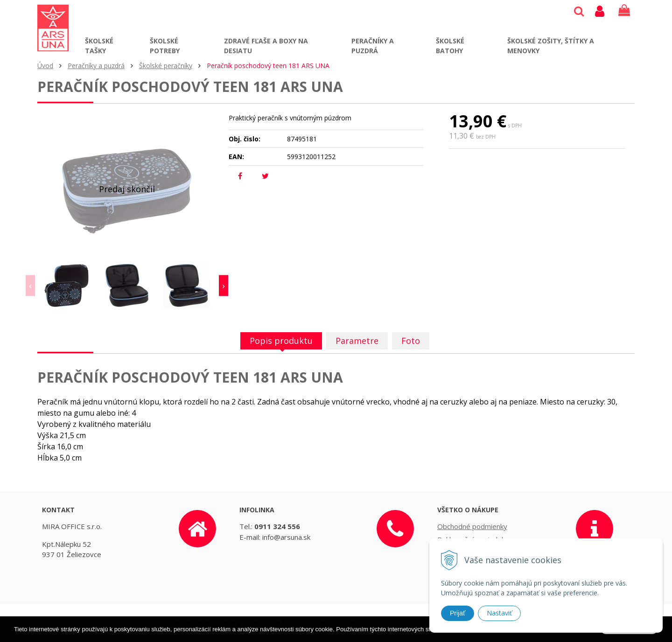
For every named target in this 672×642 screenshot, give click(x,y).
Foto (411, 341)
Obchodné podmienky (472, 526)
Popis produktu (281, 341)
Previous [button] (30, 286)
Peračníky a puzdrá (373, 46)
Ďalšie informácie (516, 636)
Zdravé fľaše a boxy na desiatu (266, 46)
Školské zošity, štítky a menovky (551, 46)
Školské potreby (165, 46)
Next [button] (224, 286)
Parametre (357, 341)
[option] (67, 286)
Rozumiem (629, 635)
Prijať (458, 613)
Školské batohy (450, 46)
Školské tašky (99, 46)
